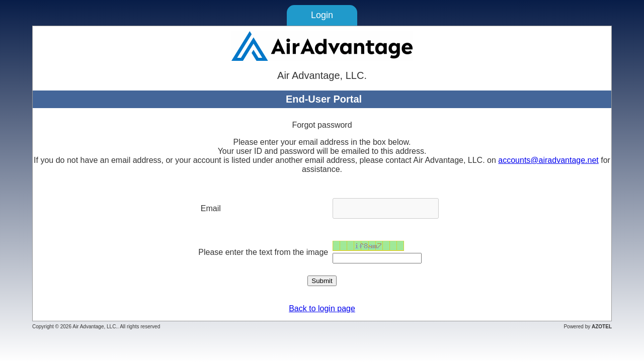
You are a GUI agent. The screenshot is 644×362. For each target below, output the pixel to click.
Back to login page (322, 308)
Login (322, 15)
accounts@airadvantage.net (548, 160)
